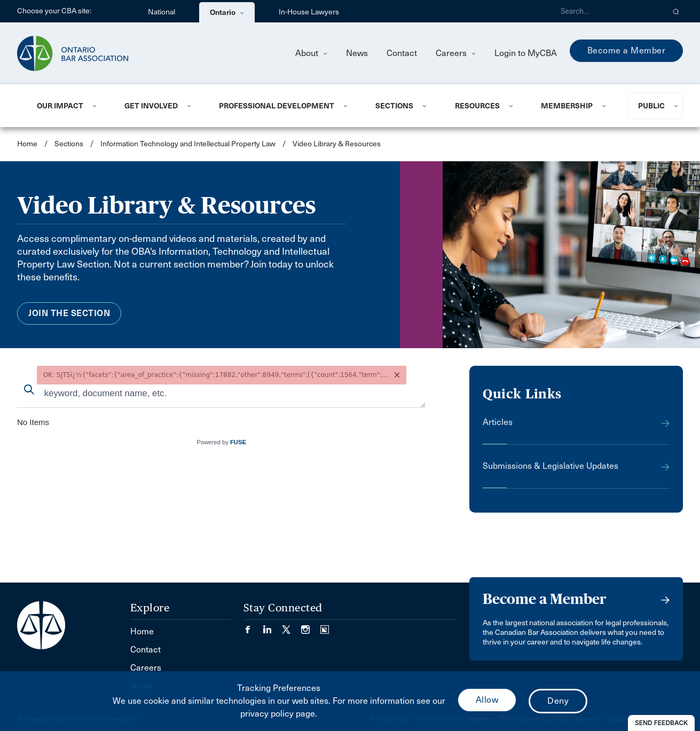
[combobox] (221, 394)
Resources (477, 106)
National (162, 12)
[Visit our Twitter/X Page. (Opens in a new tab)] (292, 626)
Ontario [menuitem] (227, 12)
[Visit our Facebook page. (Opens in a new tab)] (253, 626)
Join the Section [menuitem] (69, 313)
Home (27, 144)
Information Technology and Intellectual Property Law (188, 144)
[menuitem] (68, 106)
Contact (402, 53)
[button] (676, 11)
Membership (567, 106)
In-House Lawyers (309, 12)
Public (651, 106)
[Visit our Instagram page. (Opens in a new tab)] (311, 626)
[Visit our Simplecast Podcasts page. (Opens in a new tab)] (325, 626)
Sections (394, 106)
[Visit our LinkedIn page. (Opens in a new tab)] (272, 626)
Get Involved (151, 106)
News (357, 53)
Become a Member (627, 50)
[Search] (608, 11)
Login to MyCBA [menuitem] (526, 53)
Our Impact (60, 106)
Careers (456, 53)
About (311, 53)
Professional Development (277, 106)
